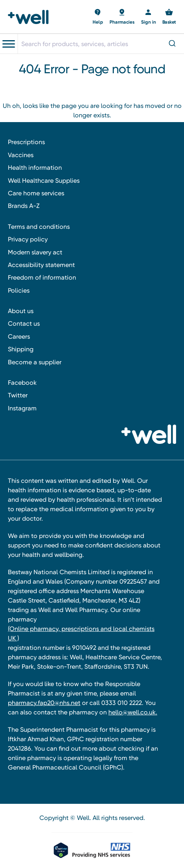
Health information (35, 168)
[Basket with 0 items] (98, 17)
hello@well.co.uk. (133, 712)
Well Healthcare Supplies (44, 181)
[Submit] (172, 44)
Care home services (36, 193)
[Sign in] (149, 17)
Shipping (21, 349)
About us (21, 311)
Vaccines (21, 155)
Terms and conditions (39, 227)
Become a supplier (35, 362)
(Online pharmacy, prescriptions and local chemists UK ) (81, 633)
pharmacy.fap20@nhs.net (44, 703)
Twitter (18, 395)
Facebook (22, 383)
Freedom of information (42, 277)
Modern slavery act (35, 252)
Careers (19, 337)
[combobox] (101, 44)
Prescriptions (26, 142)
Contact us (24, 324)
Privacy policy (28, 239)
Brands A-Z (24, 206)
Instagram (22, 408)
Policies (19, 290)
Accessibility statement (41, 265)
